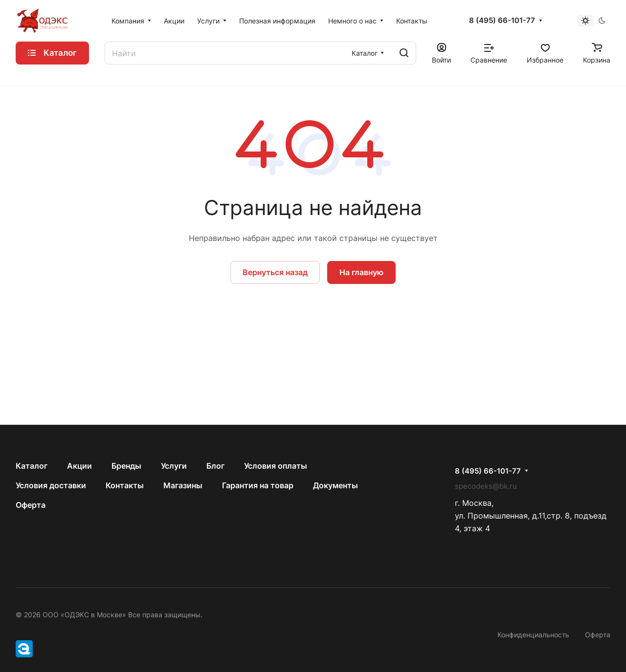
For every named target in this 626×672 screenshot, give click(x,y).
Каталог (32, 466)
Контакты (125, 485)
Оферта (31, 505)
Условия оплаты (276, 466)
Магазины (183, 485)
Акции (79, 466)
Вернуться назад (275, 272)
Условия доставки (51, 485)
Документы (335, 485)
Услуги (174, 466)
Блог (215, 466)
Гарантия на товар (258, 485)
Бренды (126, 466)
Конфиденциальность (533, 635)
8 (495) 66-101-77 (502, 21)
